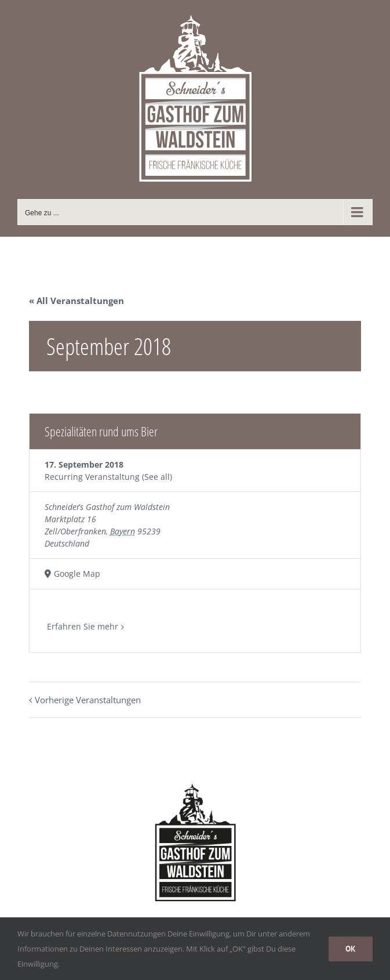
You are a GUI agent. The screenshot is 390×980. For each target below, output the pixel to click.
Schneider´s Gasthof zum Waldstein (107, 507)
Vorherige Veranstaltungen (88, 700)
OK (351, 949)
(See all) (157, 477)
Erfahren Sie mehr (83, 626)
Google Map (77, 574)
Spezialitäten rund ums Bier (101, 431)
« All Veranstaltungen (76, 301)
